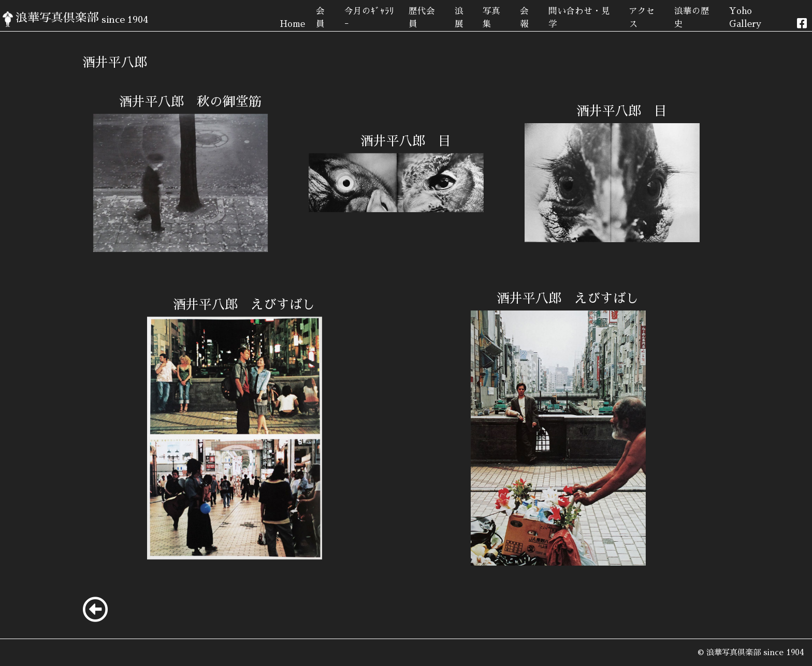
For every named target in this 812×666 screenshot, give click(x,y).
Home (292, 24)
